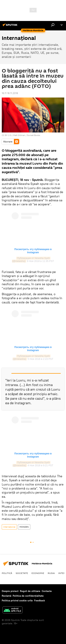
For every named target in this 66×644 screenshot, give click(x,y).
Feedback (40, 600)
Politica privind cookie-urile (17, 600)
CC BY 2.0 (7, 135)
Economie (38, 573)
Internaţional (9, 527)
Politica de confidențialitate (28, 596)
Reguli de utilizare (30, 591)
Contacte (47, 591)
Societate (22, 573)
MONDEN (24, 527)
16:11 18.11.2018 (10, 93)
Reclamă (7, 596)
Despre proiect (10, 591)
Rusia (51, 573)
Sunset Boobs (34, 135)
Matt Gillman (19, 135)
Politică (7, 573)
